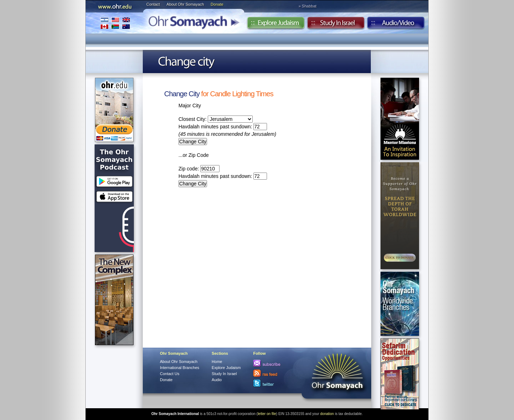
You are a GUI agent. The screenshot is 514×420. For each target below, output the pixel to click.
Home (217, 362)
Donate (217, 4)
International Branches (115, 23)
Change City (182, 94)
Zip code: (199, 169)
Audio (396, 25)
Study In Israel (224, 374)
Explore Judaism (276, 25)
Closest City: (216, 119)
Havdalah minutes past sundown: (223, 127)
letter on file (267, 414)
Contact (153, 4)
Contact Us (170, 374)
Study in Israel (336, 25)
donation (327, 414)
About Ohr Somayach (185, 4)
